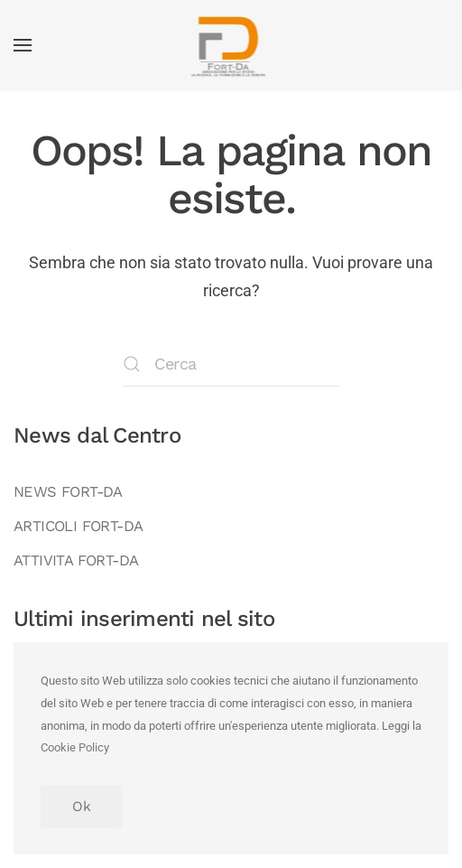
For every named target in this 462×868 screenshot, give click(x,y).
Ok (81, 807)
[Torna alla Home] (231, 45)
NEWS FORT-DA (68, 492)
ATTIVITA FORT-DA (76, 560)
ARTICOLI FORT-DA (78, 526)
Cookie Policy (75, 747)
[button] (23, 45)
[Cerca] (231, 364)
